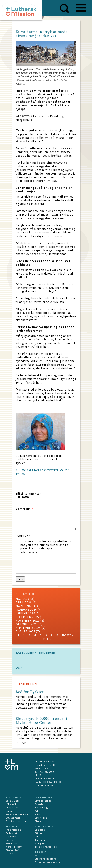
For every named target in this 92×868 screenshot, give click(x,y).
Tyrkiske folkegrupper (47, 847)
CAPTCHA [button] (24, 536)
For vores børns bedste (47, 862)
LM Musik (11, 804)
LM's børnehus (43, 801)
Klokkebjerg (41, 808)
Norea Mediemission (17, 814)
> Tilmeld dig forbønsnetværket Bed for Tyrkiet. (42, 472)
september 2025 (28, 628)
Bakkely (39, 804)
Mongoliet (40, 843)
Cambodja (40, 830)
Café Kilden (41, 818)
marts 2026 (24, 606)
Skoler (38, 821)
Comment (24, 509)
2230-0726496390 (52, 782)
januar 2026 (25, 613)
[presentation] (55, 563)
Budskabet (11, 833)
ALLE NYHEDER (26, 594)
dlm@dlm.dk (42, 775)
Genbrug (10, 811)
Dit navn (22, 497)
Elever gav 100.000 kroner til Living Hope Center (42, 721)
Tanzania (40, 840)
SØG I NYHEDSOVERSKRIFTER (35, 654)
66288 (50, 785)
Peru (37, 837)
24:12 (38, 855)
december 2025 (27, 617)
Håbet (38, 814)
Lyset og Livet (13, 840)
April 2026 (24, 602)
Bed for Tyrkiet (30, 692)
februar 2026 (26, 610)
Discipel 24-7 (13, 850)
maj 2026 (23, 599)
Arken (38, 811)
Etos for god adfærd (45, 859)
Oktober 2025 (27, 624)
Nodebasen (12, 843)
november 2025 (28, 620)
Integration (12, 808)
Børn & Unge (12, 801)
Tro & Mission (13, 830)
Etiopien (39, 833)
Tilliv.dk (10, 854)
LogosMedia (12, 837)
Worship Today (14, 847)
